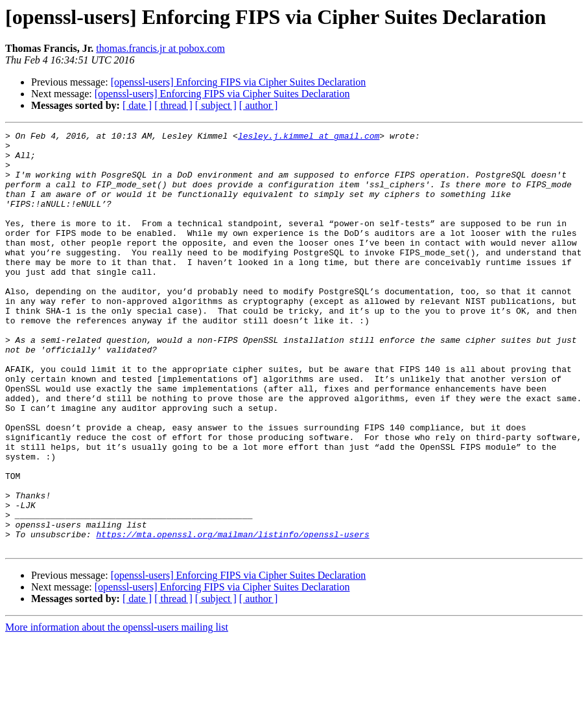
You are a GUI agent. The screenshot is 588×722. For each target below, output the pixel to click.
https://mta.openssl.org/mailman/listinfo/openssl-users (232, 616)
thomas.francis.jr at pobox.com (160, 48)
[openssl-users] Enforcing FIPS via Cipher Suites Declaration (239, 82)
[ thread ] (173, 105)
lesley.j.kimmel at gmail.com (309, 137)
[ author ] (259, 105)
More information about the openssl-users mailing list (117, 711)
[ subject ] (216, 105)
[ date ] (137, 105)
